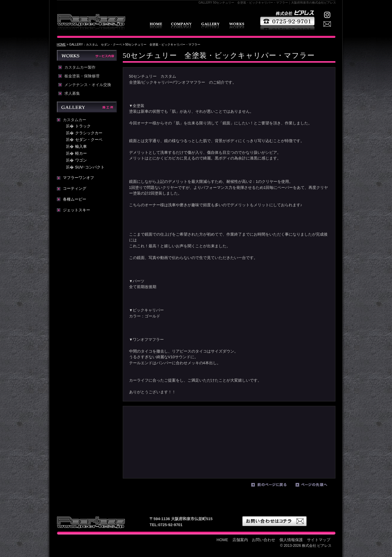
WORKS (237, 26)
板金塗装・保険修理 (82, 76)
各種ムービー (75, 199)
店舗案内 (181, 26)
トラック (83, 126)
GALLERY (210, 26)
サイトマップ (319, 540)
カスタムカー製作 (80, 67)
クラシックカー (89, 133)
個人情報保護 (291, 540)
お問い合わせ (264, 540)
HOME (156, 26)
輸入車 (81, 146)
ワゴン (81, 160)
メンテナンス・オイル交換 (88, 85)
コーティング (75, 188)
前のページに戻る (272, 486)
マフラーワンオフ (78, 178)
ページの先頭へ (316, 486)
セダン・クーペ (89, 140)
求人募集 (72, 94)
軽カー (81, 153)
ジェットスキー (77, 210)
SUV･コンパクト (90, 167)
